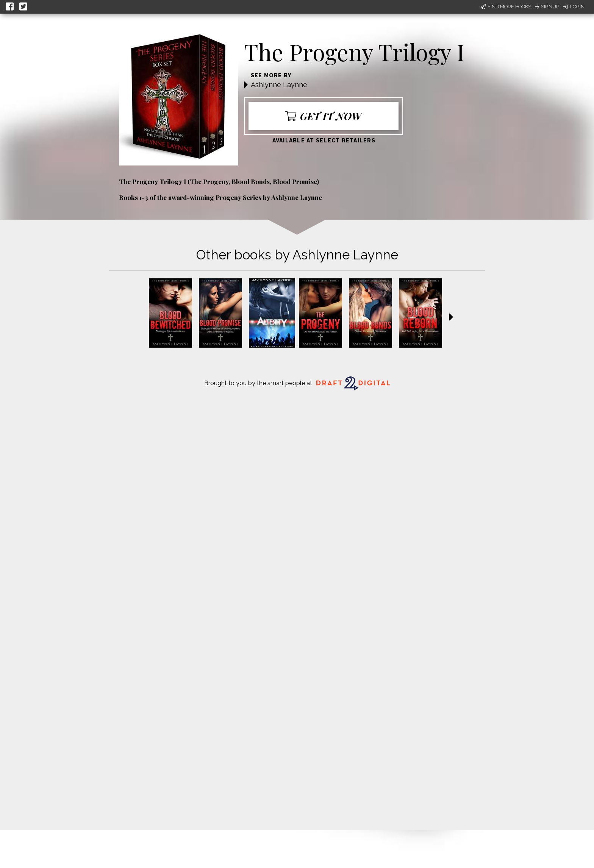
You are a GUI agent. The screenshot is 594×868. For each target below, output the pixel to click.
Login (574, 7)
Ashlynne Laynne (279, 85)
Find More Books (506, 7)
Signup (547, 7)
